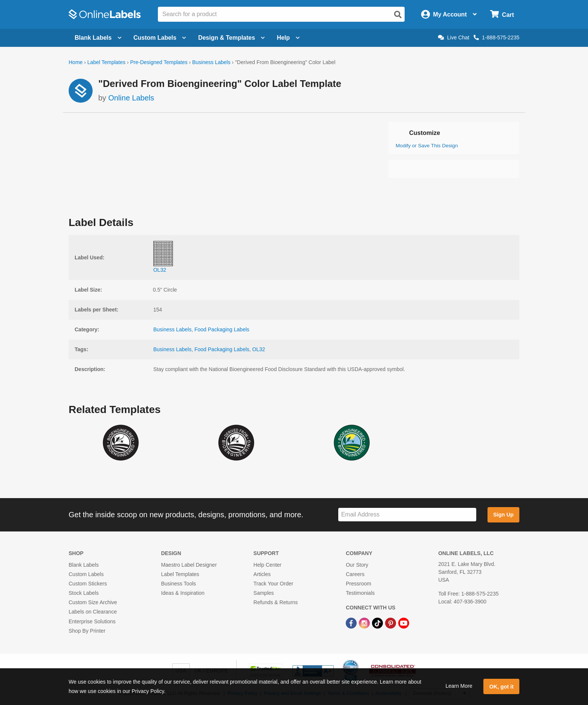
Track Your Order (273, 584)
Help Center (268, 565)
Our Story (357, 565)
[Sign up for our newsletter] (407, 515)
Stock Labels (84, 593)
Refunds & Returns (276, 602)
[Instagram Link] (365, 623)
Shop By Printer (87, 631)
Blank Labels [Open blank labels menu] (98, 38)
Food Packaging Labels (222, 329)
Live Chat (454, 37)
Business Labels (211, 62)
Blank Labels (84, 565)
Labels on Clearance (93, 612)
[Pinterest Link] (391, 623)
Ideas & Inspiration (183, 593)
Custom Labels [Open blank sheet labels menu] (160, 38)
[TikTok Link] (378, 623)
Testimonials (360, 593)
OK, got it (502, 687)
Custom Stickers (88, 584)
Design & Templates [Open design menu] (231, 38)
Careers (355, 574)
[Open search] (398, 15)
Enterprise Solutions (92, 621)
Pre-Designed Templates (159, 62)
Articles (262, 574)
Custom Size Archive (93, 602)
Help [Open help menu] (288, 38)
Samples (264, 593)
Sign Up (503, 515)
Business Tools (178, 584)
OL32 (259, 349)
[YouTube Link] (404, 623)
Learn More (459, 686)
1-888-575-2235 (496, 37)
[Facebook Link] (352, 623)
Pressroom (358, 584)
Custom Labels (86, 574)
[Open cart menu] (502, 14)
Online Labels (131, 98)
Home (76, 62)
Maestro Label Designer (189, 565)
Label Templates (106, 62)
